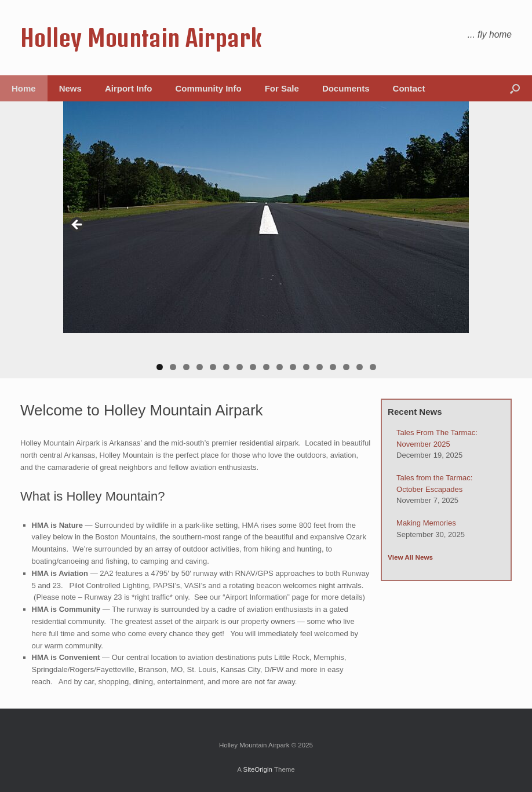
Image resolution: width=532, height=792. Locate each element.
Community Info (209, 88)
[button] (515, 88)
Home (24, 88)
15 (346, 367)
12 (306, 367)
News (70, 88)
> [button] (454, 225)
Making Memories (426, 523)
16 (360, 367)
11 (293, 367)
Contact (409, 88)
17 (373, 367)
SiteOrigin (258, 769)
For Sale (282, 88)
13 (320, 367)
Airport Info (129, 88)
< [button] (78, 225)
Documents (346, 88)
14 (333, 367)
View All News (410, 557)
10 (280, 367)
